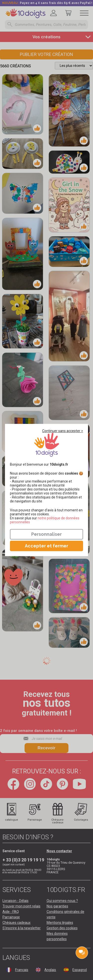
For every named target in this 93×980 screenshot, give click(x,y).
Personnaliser (46, 534)
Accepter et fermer (46, 546)
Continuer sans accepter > (63, 431)
